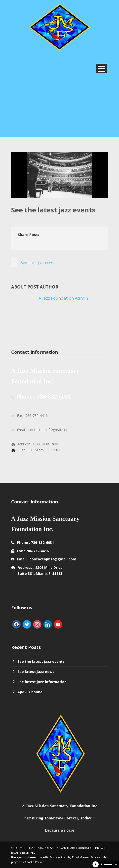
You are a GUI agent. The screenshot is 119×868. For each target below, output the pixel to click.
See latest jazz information (42, 682)
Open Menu (101, 69)
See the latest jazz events (41, 661)
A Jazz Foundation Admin (63, 298)
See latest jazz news (36, 672)
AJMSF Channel (30, 692)
